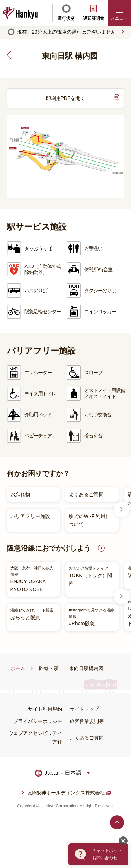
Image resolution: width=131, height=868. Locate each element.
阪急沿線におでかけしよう (49, 548)
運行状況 (66, 12)
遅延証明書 (94, 12)
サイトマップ (84, 709)
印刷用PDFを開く (66, 98)
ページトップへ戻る (117, 822)
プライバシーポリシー (38, 721)
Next (122, 510)
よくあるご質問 (87, 738)
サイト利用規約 (45, 709)
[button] (119, 13)
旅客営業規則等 (87, 721)
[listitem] (63, 509)
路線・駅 (49, 668)
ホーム (18, 668)
